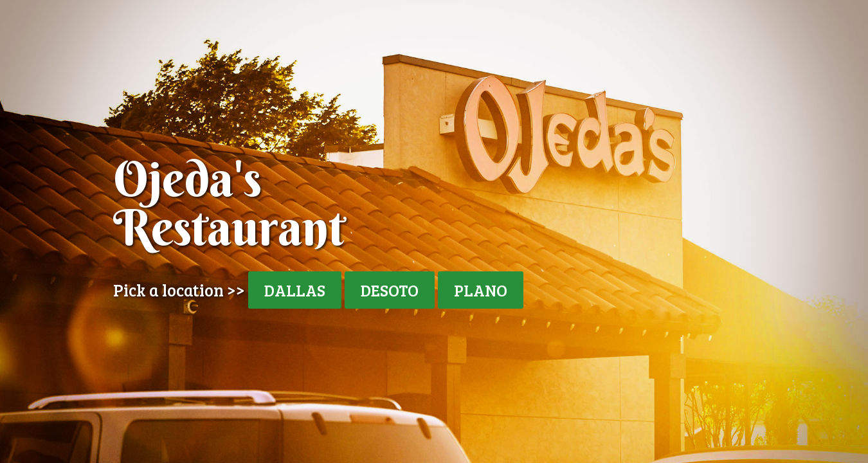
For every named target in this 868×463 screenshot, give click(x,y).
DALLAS (295, 290)
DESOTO (390, 290)
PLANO (481, 290)
